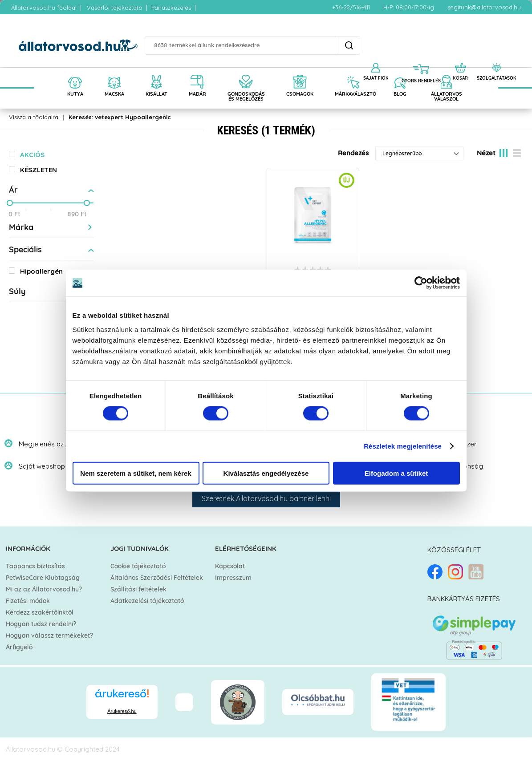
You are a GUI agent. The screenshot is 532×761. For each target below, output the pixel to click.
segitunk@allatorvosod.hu (484, 7)
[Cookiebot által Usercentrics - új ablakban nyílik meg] (421, 283)
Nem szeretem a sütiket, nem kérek (136, 473)
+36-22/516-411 (351, 7)
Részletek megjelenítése (403, 446)
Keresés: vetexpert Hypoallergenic (120, 117)
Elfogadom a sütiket (396, 473)
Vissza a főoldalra (34, 117)
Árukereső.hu (122, 711)
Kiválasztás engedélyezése (266, 473)
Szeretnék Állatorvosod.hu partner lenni (266, 498)
